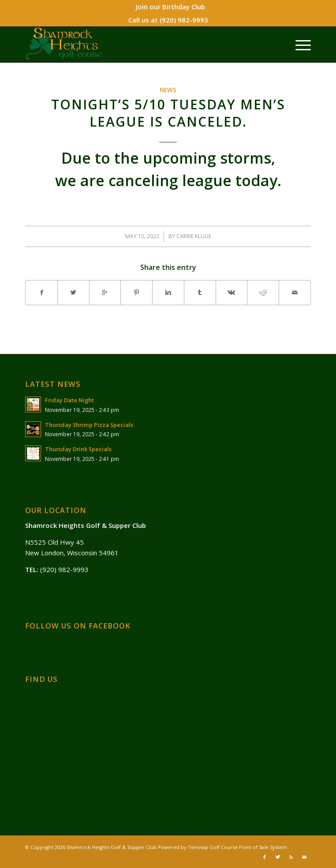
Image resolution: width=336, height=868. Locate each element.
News (168, 90)
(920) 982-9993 (184, 20)
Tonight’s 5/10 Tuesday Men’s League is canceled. (168, 113)
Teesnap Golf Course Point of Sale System (237, 847)
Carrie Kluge (194, 236)
